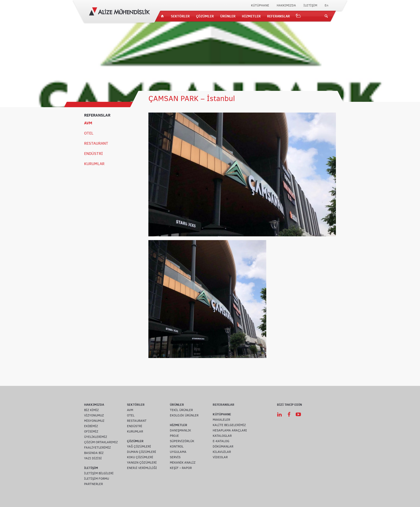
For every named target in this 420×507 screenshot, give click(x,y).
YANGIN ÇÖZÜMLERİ (142, 463)
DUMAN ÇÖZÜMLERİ (142, 452)
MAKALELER (221, 420)
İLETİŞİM (310, 5)
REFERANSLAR (278, 16)
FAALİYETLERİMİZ (97, 448)
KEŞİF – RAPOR (181, 468)
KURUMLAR (94, 164)
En (327, 5)
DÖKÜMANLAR (223, 446)
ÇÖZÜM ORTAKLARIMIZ (101, 442)
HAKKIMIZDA (286, 5)
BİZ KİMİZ (91, 410)
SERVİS (175, 457)
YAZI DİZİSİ (93, 458)
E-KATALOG (221, 441)
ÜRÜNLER (228, 16)
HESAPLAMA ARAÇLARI (230, 430)
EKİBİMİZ (91, 426)
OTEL (89, 133)
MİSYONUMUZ (94, 421)
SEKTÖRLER (180, 16)
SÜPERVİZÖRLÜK (182, 441)
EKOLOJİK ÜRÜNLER (184, 415)
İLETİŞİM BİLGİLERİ (99, 473)
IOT (298, 16)
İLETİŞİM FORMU (97, 479)
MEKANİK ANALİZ (183, 463)
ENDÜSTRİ (93, 154)
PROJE (174, 436)
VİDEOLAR (220, 457)
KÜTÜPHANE (260, 5)
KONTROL (177, 446)
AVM (88, 123)
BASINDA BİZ (94, 453)
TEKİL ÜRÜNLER (181, 410)
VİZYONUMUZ (94, 415)
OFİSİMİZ (91, 431)
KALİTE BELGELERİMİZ (229, 425)
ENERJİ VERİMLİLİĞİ (142, 468)
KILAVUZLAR (222, 452)
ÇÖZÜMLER (205, 16)
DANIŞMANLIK (180, 430)
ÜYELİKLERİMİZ (96, 437)
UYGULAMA (178, 452)
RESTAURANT (96, 143)
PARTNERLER (93, 484)
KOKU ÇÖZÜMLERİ (140, 457)
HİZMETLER (251, 16)
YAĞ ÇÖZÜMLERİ (139, 446)
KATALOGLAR (222, 436)
